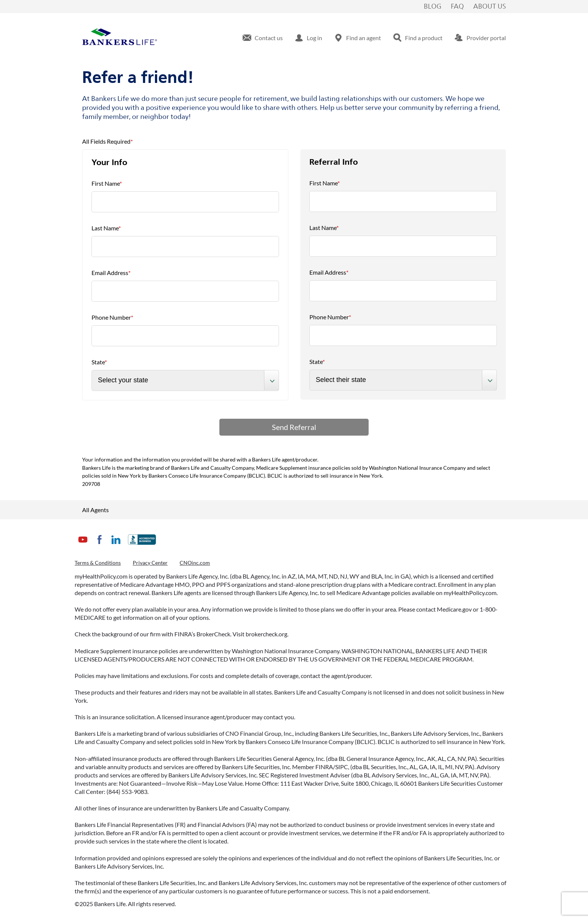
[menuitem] (263, 38)
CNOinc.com (195, 563)
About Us (490, 7)
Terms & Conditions (98, 563)
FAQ (457, 7)
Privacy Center (150, 563)
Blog (433, 7)
